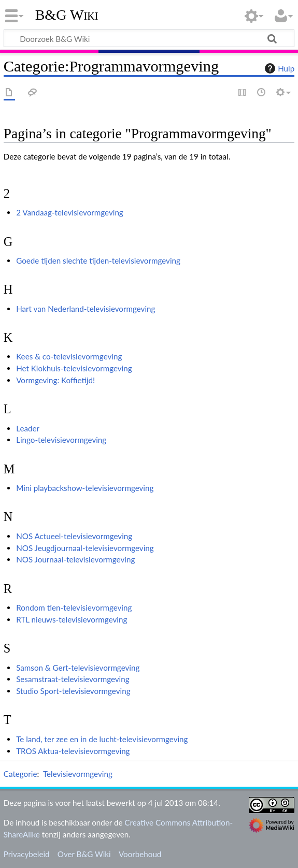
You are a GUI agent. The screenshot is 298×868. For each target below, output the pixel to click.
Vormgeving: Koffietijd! (55, 380)
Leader (28, 428)
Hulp (278, 68)
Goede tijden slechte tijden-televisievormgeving (98, 261)
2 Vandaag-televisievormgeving (70, 212)
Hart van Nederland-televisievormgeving (86, 309)
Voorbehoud (140, 854)
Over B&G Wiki (84, 854)
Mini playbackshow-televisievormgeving (85, 488)
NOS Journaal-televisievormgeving (75, 559)
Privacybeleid (27, 854)
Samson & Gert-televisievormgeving (78, 668)
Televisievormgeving (78, 774)
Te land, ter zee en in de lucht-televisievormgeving (102, 739)
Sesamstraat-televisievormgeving (73, 679)
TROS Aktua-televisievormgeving (73, 751)
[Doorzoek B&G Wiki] (149, 38)
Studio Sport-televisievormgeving (73, 691)
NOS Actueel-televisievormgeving (74, 536)
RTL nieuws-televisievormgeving (72, 619)
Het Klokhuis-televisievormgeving (74, 368)
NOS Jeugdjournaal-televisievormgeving (85, 548)
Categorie (20, 774)
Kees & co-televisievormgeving (69, 356)
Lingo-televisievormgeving (61, 440)
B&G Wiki (67, 15)
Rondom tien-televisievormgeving (74, 607)
